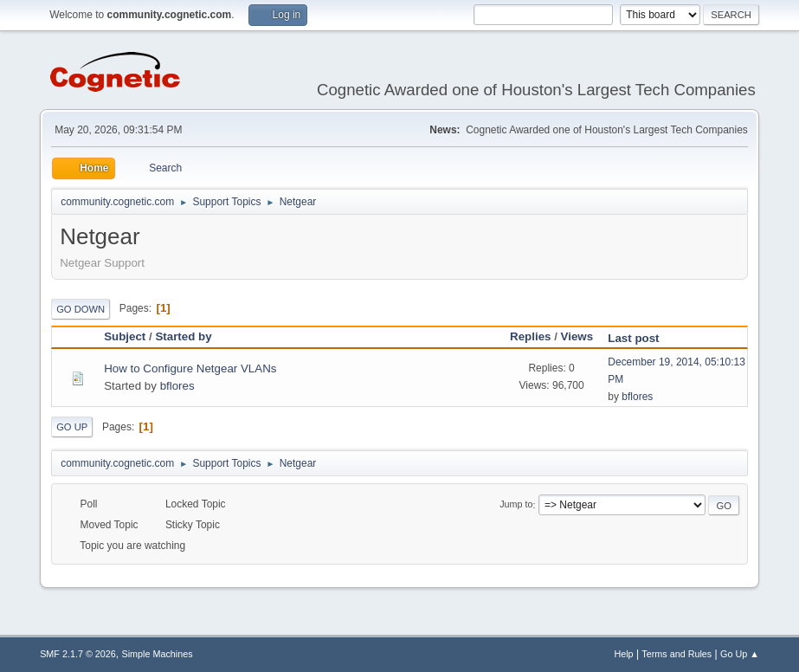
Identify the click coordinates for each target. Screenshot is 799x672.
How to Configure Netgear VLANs (190, 368)
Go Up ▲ (740, 654)
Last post (641, 338)
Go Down (81, 309)
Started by (183, 336)
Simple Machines (157, 654)
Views (577, 336)
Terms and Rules (677, 654)
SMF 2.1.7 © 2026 (78, 654)
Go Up (72, 427)
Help (623, 654)
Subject (125, 336)
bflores (177, 386)
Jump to (516, 505)
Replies (530, 336)
